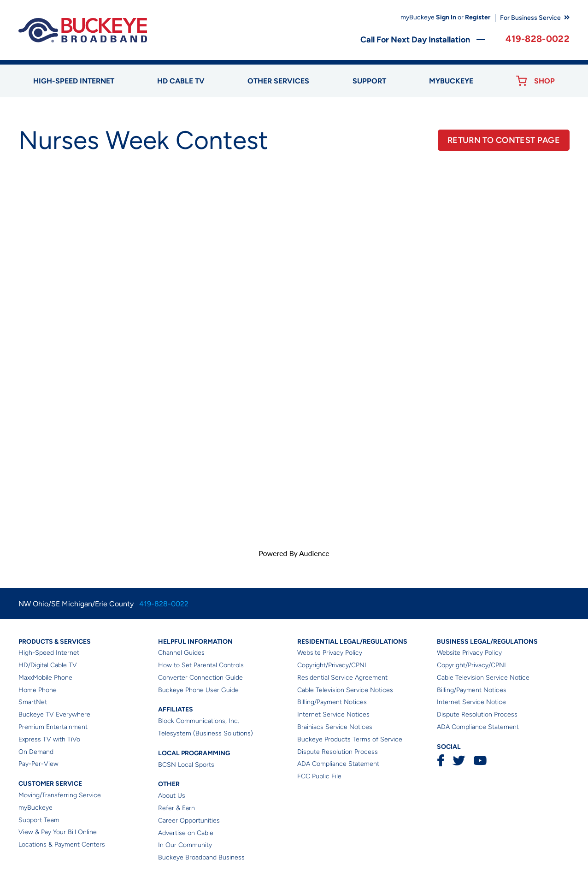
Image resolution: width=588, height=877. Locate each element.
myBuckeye (35, 808)
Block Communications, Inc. (199, 721)
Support (369, 81)
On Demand (36, 752)
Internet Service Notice (471, 702)
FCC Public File (319, 776)
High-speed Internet (74, 81)
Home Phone (38, 690)
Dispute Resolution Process (338, 752)
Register (478, 17)
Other (169, 784)
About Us (172, 796)
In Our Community (185, 845)
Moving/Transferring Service (60, 795)
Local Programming (194, 753)
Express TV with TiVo (49, 739)
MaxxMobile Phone (45, 678)
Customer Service (50, 784)
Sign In (446, 17)
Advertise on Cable (186, 833)
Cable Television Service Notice (483, 678)
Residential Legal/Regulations (352, 642)
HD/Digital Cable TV (48, 665)
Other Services (278, 81)
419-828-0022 (538, 39)
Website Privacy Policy (330, 653)
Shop (544, 81)
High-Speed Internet (49, 653)
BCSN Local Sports (186, 765)
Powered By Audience (294, 553)
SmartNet (33, 702)
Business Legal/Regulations (487, 642)
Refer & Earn (176, 808)
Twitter (459, 761)
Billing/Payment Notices (332, 702)
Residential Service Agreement (342, 678)
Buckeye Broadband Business (201, 857)
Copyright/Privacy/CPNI (332, 665)
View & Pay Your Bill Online (58, 832)
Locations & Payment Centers (62, 844)
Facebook (441, 761)
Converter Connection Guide (200, 678)
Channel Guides (181, 653)
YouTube (480, 761)
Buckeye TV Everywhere (54, 714)
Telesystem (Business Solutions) (206, 733)
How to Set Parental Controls (201, 665)
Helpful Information (195, 642)
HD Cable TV (181, 81)
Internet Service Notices (333, 714)
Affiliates (176, 709)
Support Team (39, 820)
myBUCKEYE (451, 81)
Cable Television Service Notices (345, 690)
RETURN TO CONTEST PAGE (504, 140)
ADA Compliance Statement (338, 764)
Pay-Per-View (38, 764)
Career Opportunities (189, 821)
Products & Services (55, 642)
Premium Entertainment (53, 727)
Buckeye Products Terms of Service (350, 739)
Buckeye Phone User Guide (198, 690)
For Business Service (530, 18)
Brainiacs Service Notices (335, 727)
